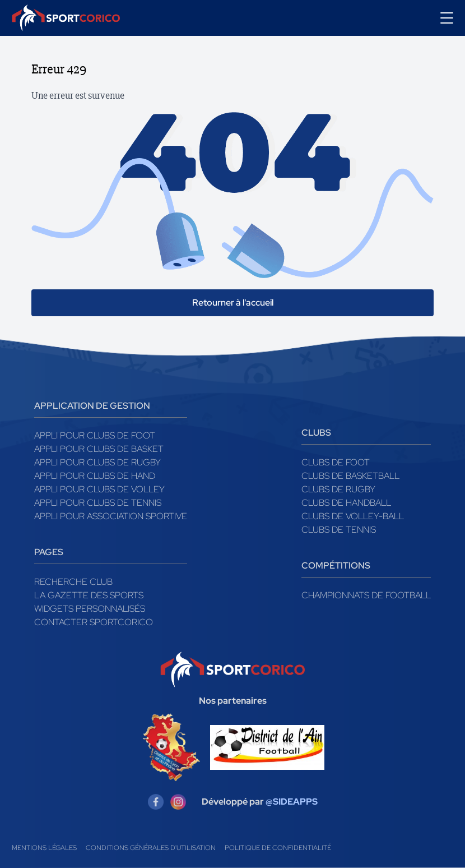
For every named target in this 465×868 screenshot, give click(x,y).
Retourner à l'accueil (233, 303)
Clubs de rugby (338, 489)
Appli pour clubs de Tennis (98, 503)
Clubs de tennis (339, 530)
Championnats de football (366, 595)
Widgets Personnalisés (90, 609)
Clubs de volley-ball (353, 516)
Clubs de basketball (350, 476)
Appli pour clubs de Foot (95, 435)
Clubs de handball (346, 503)
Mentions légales (44, 848)
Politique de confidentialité (278, 848)
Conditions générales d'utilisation (151, 848)
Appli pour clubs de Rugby (97, 462)
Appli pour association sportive (111, 516)
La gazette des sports (89, 595)
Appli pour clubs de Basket (99, 449)
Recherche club (73, 582)
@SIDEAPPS (292, 802)
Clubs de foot (336, 462)
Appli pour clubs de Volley (99, 489)
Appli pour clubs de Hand (95, 476)
